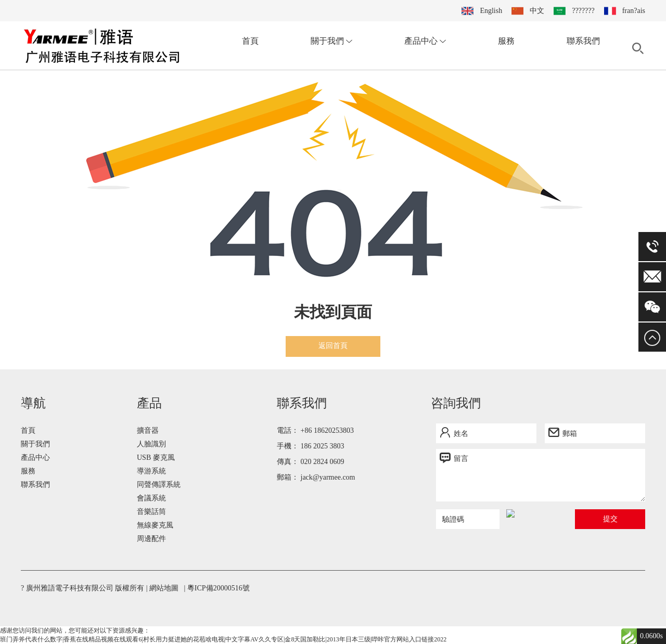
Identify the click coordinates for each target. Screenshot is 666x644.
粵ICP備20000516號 (219, 588)
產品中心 (425, 41)
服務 (506, 41)
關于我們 (331, 41)
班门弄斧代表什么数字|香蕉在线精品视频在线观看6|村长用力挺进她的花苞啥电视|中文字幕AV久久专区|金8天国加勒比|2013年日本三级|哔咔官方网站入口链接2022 (223, 639)
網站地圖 (164, 588)
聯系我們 (583, 41)
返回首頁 (333, 346)
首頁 (250, 41)
